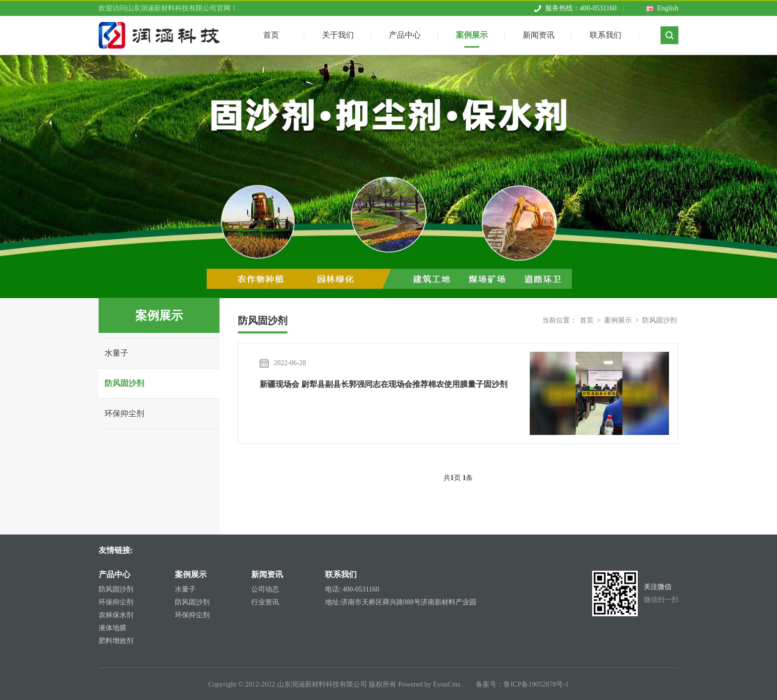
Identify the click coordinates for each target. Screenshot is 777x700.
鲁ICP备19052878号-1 (536, 684)
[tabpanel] (388, 177)
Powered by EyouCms (428, 684)
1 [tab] (388, 285)
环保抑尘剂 (124, 413)
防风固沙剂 (124, 383)
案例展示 (472, 32)
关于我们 (338, 32)
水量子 (116, 353)
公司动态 (265, 589)
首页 (587, 320)
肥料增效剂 (116, 641)
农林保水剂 (116, 615)
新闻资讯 (539, 32)
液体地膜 (112, 628)
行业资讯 (265, 602)
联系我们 (606, 32)
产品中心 (405, 32)
